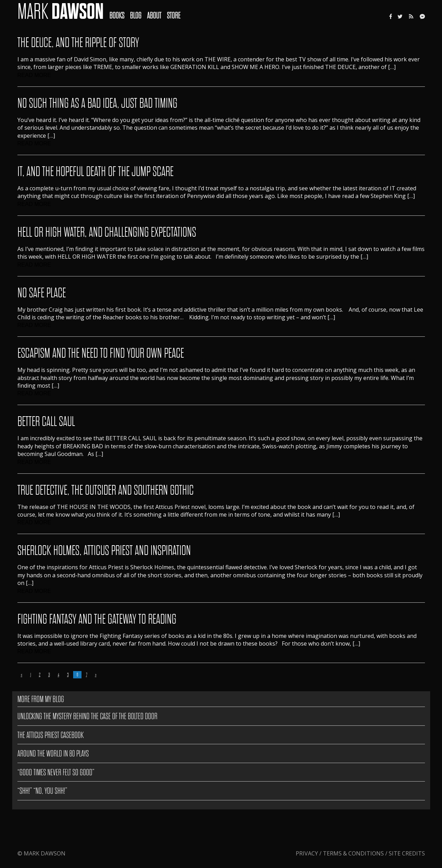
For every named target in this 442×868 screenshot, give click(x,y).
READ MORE (34, 75)
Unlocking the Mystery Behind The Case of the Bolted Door (87, 716)
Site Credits (407, 853)
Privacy (308, 853)
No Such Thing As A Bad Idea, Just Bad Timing (97, 103)
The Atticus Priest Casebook (51, 735)
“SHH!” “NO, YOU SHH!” (42, 791)
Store (174, 16)
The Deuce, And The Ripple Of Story (78, 43)
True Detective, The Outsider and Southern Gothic (106, 490)
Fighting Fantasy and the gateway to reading (97, 619)
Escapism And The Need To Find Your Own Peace (101, 353)
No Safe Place (42, 293)
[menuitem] (120, 11)
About (154, 16)
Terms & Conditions (353, 853)
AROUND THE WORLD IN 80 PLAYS (53, 753)
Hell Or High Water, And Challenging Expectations (107, 232)
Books (117, 16)
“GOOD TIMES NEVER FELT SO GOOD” (56, 772)
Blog (136, 16)
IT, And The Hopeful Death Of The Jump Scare (95, 172)
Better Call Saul (46, 422)
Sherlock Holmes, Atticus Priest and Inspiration (104, 551)
